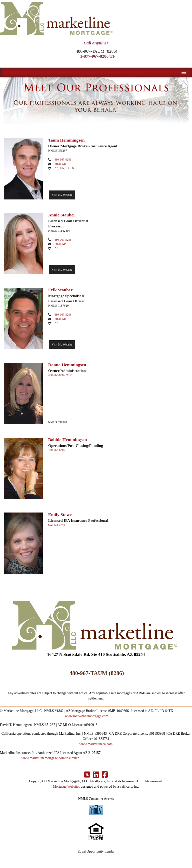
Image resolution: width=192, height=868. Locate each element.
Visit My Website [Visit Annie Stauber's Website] (62, 270)
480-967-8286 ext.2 (60, 375)
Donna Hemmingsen (67, 365)
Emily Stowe (60, 515)
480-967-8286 (63, 160)
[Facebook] (105, 775)
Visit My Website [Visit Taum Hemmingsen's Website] (62, 195)
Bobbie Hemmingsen (68, 440)
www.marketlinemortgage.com (87, 716)
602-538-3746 (57, 525)
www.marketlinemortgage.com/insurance (50, 758)
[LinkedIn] (96, 775)
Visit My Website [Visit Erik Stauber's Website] (62, 345)
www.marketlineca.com (96, 744)
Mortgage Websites (66, 786)
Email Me (60, 164)
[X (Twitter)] (87, 775)
